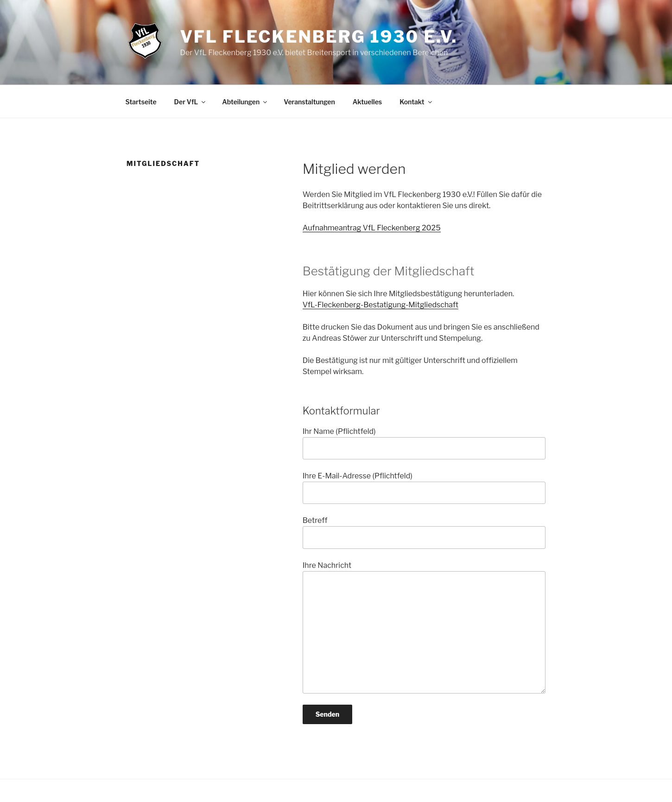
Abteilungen (245, 102)
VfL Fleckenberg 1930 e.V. (319, 37)
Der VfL (191, 102)
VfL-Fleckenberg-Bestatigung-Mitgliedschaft (381, 305)
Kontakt (416, 102)
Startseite (141, 102)
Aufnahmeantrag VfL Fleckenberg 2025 (372, 228)
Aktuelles (367, 102)
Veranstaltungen (309, 102)
